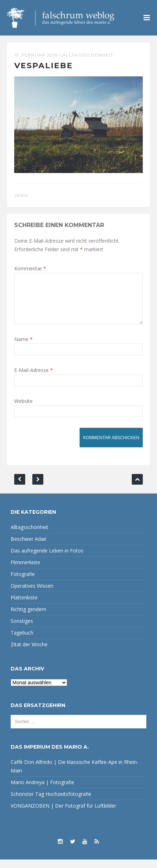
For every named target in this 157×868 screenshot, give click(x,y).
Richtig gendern (28, 618)
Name (23, 348)
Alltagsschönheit (88, 55)
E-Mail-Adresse (34, 379)
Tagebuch (22, 641)
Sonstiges (22, 629)
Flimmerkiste (25, 571)
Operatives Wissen (32, 594)
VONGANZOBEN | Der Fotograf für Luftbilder (63, 814)
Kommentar (30, 268)
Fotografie (23, 583)
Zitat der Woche (29, 653)
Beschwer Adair (29, 547)
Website (23, 409)
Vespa (21, 195)
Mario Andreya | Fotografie (42, 791)
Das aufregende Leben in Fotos (47, 559)
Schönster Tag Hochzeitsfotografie (51, 802)
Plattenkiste (24, 606)
